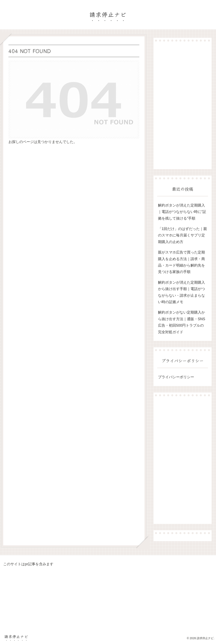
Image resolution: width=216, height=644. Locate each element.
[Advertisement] (183, 105)
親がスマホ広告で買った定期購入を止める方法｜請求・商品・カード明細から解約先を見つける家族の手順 (181, 262)
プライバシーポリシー (176, 377)
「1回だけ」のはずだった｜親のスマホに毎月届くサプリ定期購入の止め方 (182, 235)
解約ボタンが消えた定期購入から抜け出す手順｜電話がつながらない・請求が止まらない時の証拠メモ (181, 292)
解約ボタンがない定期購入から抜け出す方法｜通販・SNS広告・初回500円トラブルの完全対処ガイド (182, 322)
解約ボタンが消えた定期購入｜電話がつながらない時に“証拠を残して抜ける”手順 (182, 212)
